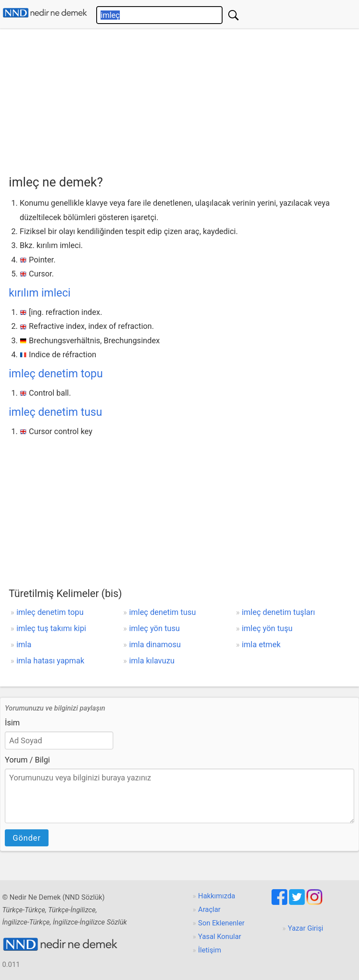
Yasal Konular (220, 937)
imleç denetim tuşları (279, 612)
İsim (12, 723)
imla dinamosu (155, 644)
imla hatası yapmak (50, 661)
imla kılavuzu (152, 661)
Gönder (27, 838)
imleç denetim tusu (56, 412)
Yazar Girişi (305, 928)
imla (24, 644)
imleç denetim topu (56, 374)
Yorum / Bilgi (27, 760)
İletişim (210, 950)
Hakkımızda (217, 896)
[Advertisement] (184, 99)
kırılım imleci (40, 293)
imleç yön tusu (154, 628)
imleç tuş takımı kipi (51, 628)
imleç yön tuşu (267, 628)
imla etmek (261, 644)
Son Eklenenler (221, 923)
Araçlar (209, 909)
